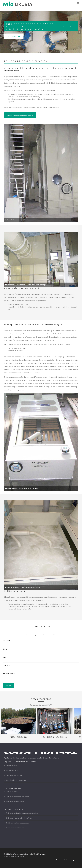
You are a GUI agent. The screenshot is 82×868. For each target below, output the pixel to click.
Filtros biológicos (19, 737)
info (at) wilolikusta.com (38, 854)
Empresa (6, 641)
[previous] (3, 32)
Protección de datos (63, 860)
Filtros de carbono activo (14, 775)
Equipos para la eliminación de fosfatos (19, 818)
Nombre (6, 649)
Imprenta (75, 860)
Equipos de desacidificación (15, 801)
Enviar (8, 685)
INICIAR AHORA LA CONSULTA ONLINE (20, 115)
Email (5, 657)
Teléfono (7, 665)
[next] (79, 32)
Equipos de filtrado (12, 792)
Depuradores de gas (12, 770)
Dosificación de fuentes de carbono (18, 823)
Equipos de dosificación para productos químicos (22, 813)
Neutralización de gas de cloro (16, 780)
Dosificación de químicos (55, 737)
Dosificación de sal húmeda (15, 828)
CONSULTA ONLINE (14, 36)
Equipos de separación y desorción (17, 797)
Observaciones (9, 673)
